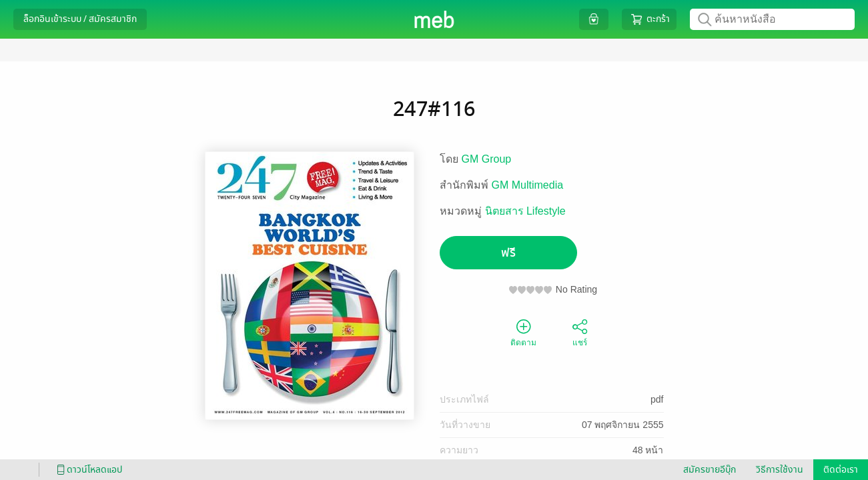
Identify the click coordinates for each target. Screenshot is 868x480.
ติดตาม (523, 332)
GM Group (487, 159)
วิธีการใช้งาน (780, 470)
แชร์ (580, 332)
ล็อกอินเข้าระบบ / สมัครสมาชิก (80, 19)
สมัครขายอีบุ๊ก (710, 470)
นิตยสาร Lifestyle (525, 211)
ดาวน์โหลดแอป (87, 470)
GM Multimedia (528, 185)
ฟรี (508, 253)
